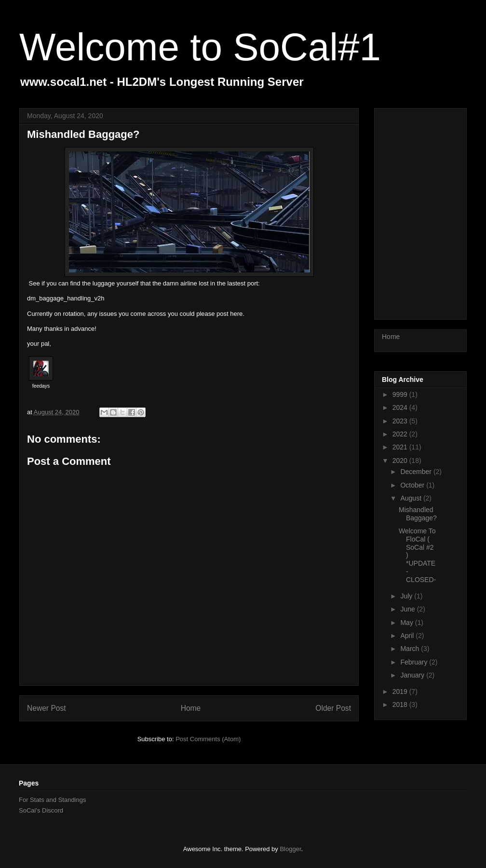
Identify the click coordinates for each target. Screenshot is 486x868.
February (415, 662)
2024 (401, 407)
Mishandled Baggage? (418, 514)
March (411, 649)
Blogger (290, 849)
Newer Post (47, 708)
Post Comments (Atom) (208, 739)
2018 (401, 705)
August (412, 498)
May (407, 623)
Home (191, 708)
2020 (401, 461)
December (417, 472)
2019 (401, 692)
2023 (401, 421)
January (413, 675)
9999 (401, 394)
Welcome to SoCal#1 (200, 47)
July (407, 596)
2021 (401, 447)
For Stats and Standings (52, 800)
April (408, 636)
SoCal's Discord (41, 810)
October (413, 485)
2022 (401, 434)
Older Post (333, 708)
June (408, 609)
